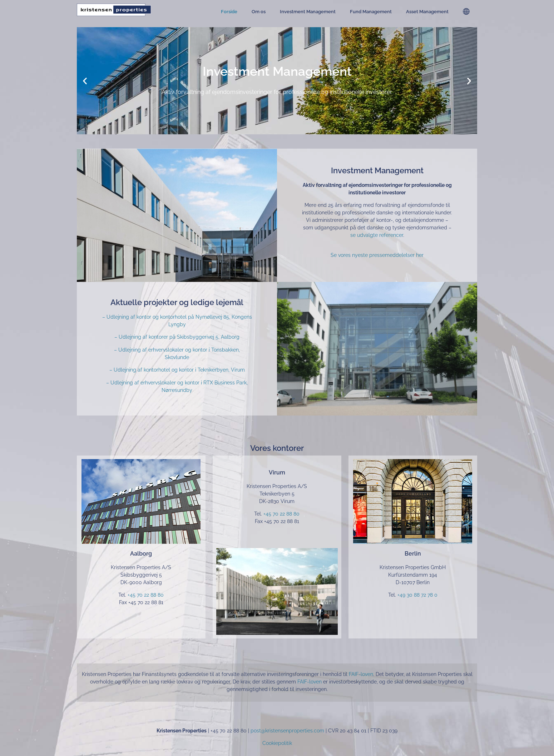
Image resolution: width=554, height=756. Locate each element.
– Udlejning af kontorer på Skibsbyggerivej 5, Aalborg (177, 337)
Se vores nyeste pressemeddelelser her (377, 255)
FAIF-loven (361, 674)
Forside (229, 12)
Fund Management (371, 12)
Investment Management (308, 12)
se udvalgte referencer (377, 235)
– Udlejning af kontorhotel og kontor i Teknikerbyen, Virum (177, 370)
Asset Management (427, 12)
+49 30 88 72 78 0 (417, 595)
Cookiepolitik (277, 743)
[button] (85, 81)
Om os (259, 12)
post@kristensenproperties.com (287, 731)
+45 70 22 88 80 (146, 595)
